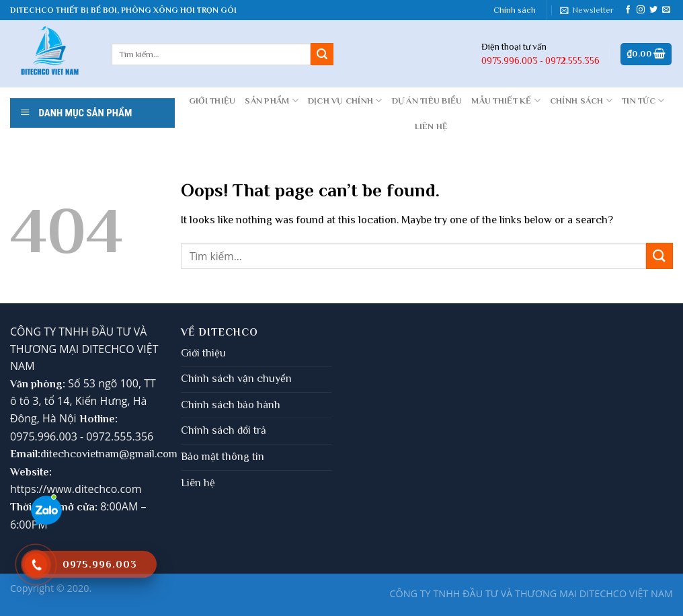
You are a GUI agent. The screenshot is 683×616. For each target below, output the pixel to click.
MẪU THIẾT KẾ (506, 101)
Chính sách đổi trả (224, 430)
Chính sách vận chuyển (236, 379)
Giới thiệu (203, 353)
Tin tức (643, 101)
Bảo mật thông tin (223, 457)
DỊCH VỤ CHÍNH (345, 101)
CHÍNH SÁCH (581, 101)
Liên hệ (198, 483)
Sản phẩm (272, 101)
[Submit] (322, 54)
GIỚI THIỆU (212, 101)
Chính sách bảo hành (231, 405)
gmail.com (153, 454)
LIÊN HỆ (432, 126)
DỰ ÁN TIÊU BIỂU (427, 101)
